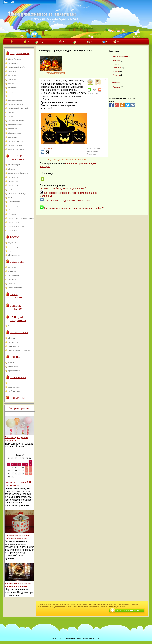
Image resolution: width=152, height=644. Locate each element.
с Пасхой (11, 338)
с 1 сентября (13, 210)
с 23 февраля (13, 177)
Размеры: (116, 83)
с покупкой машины (16, 145)
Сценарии (17, 262)
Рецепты (81, 42)
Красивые (117, 68)
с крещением (13, 342)
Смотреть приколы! (19, 408)
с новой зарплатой (15, 125)
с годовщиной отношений (18, 108)
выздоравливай (14, 387)
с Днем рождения (15, 247)
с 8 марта (12, 169)
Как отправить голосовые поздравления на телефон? (74, 208)
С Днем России (14, 202)
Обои (108, 42)
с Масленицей (13, 346)
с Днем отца (13, 230)
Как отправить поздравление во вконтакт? (68, 201)
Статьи (65, 638)
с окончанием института (17, 121)
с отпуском (12, 79)
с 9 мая (11, 198)
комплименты (13, 367)
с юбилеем (12, 71)
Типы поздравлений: (121, 56)
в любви (11, 362)
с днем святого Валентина (18, 173)
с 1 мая (11, 190)
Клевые (116, 64)
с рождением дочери (16, 104)
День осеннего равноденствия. (20, 326)
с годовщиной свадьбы (17, 67)
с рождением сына (15, 100)
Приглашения (20, 398)
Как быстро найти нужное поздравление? (63, 188)
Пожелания (18, 377)
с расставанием (14, 371)
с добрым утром (14, 391)
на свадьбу (12, 75)
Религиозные (19, 332)
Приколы (67, 42)
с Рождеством (13, 181)
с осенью (12, 116)
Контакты (91, 638)
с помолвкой (13, 137)
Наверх (99, 638)
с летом (11, 96)
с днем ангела (13, 63)
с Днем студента (14, 222)
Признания (18, 357)
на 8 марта (12, 279)
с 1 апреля (12, 214)
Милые (116, 71)
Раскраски (95, 42)
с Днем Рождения (15, 59)
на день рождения (15, 288)
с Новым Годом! (14, 165)
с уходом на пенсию (16, 92)
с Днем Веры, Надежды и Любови (21, 218)
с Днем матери (14, 206)
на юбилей (12, 284)
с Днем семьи (13, 185)
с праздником (13, 251)
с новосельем (13, 129)
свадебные (12, 243)
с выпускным (13, 88)
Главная (8, 2)
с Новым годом (14, 255)
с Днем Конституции (16, 226)
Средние (117, 87)
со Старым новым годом (17, 194)
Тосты (14, 237)
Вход (15, 2)
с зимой (11, 84)
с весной (11, 112)
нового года (12, 271)
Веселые (117, 61)
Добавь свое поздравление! (128, 611)
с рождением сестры (16, 141)
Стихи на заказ (123, 42)
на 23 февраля (13, 275)
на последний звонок (16, 149)
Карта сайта (81, 638)
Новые (30, 42)
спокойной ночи (14, 383)
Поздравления (20, 54)
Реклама (72, 638)
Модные (117, 75)
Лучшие (17, 42)
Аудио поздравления (48, 42)
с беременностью (15, 133)
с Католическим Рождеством (19, 350)
